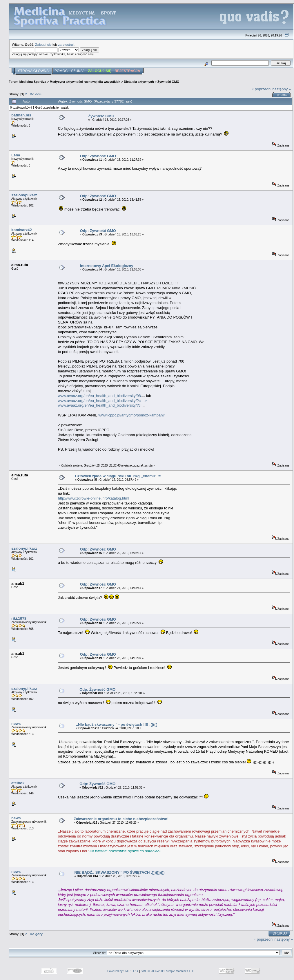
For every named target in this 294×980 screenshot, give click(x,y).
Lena (16, 155)
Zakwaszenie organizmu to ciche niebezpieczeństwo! (121, 819)
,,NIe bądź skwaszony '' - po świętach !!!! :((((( (116, 724)
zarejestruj (66, 44)
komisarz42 (22, 230)
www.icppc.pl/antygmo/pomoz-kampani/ (132, 415)
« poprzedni (262, 89)
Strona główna (33, 71)
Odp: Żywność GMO (98, 156)
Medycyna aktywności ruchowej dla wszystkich (85, 82)
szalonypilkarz (24, 195)
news (16, 724)
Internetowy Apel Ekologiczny (107, 266)
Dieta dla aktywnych (139, 82)
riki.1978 (19, 618)
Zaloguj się (43, 44)
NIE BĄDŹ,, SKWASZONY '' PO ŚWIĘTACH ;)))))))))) (119, 872)
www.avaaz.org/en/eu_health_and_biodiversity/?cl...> (102, 401)
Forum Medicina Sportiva (27, 82)
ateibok (18, 783)
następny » (282, 89)
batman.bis (21, 115)
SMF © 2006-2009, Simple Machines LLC (167, 971)
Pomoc (61, 71)
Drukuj (282, 95)
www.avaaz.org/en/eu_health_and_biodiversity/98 (99, 396)
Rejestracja (127, 71)
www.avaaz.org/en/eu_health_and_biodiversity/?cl (100, 405)
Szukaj (78, 71)
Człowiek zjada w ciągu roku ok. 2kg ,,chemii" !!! (118, 476)
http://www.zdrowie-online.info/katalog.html (94, 498)
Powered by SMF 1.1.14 (123, 971)
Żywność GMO (168, 82)
